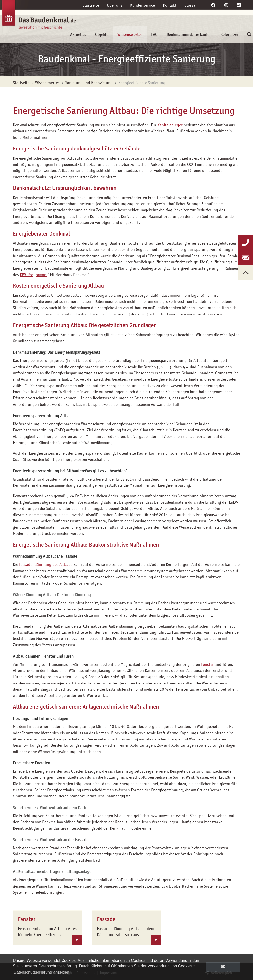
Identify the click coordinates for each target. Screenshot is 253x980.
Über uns (115, 5)
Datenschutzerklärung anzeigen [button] (41, 972)
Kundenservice (143, 5)
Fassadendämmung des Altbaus (46, 564)
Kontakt (170, 5)
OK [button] (223, 967)
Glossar (191, 5)
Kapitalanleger (170, 125)
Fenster (207, 664)
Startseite (91, 5)
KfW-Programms (33, 275)
